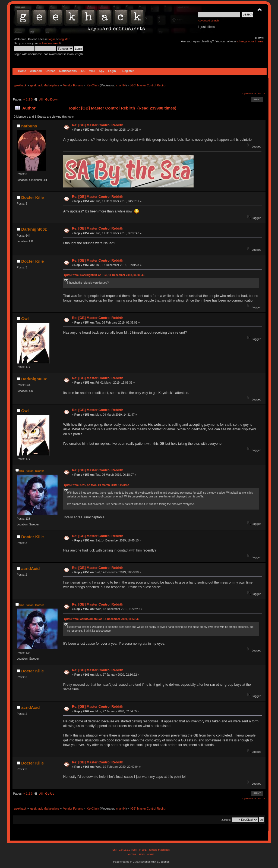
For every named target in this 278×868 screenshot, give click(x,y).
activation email (49, 43)
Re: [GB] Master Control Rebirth (98, 125)
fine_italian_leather (31, 471)
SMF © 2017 (140, 850)
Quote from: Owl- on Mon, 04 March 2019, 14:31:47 (97, 485)
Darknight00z (34, 229)
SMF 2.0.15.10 (122, 850)
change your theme (250, 41)
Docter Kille (32, 197)
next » (261, 93)
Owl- (26, 319)
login (52, 39)
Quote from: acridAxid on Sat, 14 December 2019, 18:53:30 (102, 619)
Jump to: (227, 820)
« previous (249, 93)
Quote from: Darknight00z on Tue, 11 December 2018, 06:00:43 (104, 275)
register (64, 39)
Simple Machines (159, 850)
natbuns (29, 126)
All (41, 99)
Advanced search (208, 21)
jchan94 (121, 85)
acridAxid (30, 568)
